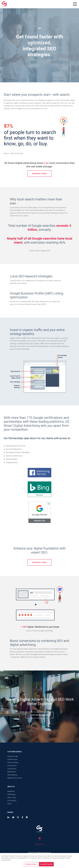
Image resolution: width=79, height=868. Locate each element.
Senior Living (12, 798)
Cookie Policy (12, 769)
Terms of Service (13, 763)
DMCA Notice (12, 772)
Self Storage (11, 794)
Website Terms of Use (15, 778)
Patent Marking (12, 775)
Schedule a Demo (39, 174)
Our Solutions (12, 801)
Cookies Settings (31, 865)
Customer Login (13, 756)
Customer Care (12, 759)
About (9, 804)
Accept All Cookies (46, 865)
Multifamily (11, 791)
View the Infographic (39, 715)
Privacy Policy (12, 766)
